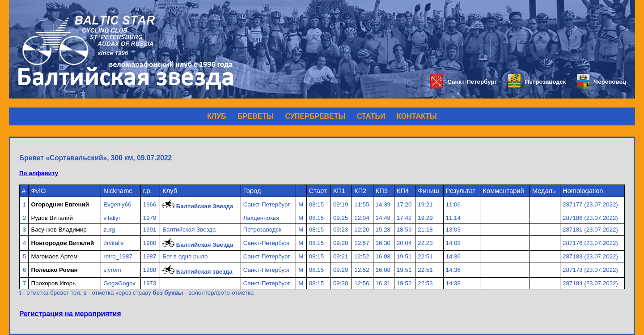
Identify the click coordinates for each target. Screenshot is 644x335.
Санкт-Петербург (464, 82)
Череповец (602, 82)
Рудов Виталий (52, 218)
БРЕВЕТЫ (256, 116)
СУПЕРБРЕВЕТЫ (316, 116)
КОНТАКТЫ (417, 116)
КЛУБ (216, 116)
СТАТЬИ (371, 116)
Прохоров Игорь (53, 283)
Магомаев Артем (54, 256)
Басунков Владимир (59, 230)
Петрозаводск (537, 82)
